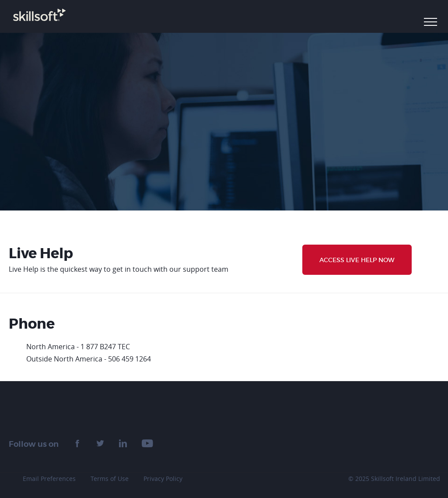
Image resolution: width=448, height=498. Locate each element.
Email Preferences (49, 479)
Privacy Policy (163, 479)
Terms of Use (110, 479)
